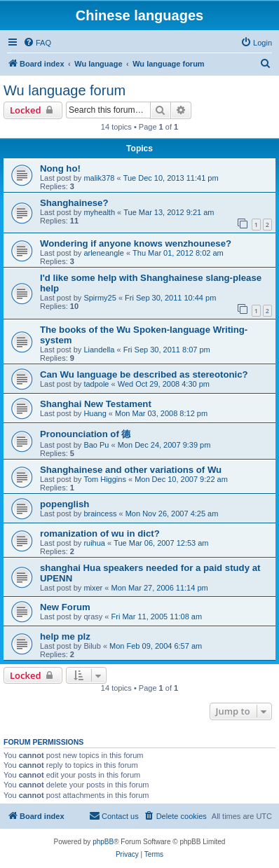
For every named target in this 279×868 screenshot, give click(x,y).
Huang (95, 413)
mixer (93, 588)
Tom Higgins (105, 479)
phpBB (103, 842)
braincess (100, 514)
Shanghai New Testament (96, 404)
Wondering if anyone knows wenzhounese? (136, 243)
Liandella (99, 350)
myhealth (99, 212)
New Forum (65, 607)
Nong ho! (60, 168)
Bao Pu (96, 445)
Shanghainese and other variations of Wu (131, 470)
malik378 (99, 178)
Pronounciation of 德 (85, 434)
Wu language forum (64, 90)
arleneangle (104, 253)
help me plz (65, 636)
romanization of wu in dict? (100, 533)
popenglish (64, 504)
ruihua (94, 543)
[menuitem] (37, 43)
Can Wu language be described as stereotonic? (144, 374)
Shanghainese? (74, 203)
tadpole (96, 384)
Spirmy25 (100, 298)
